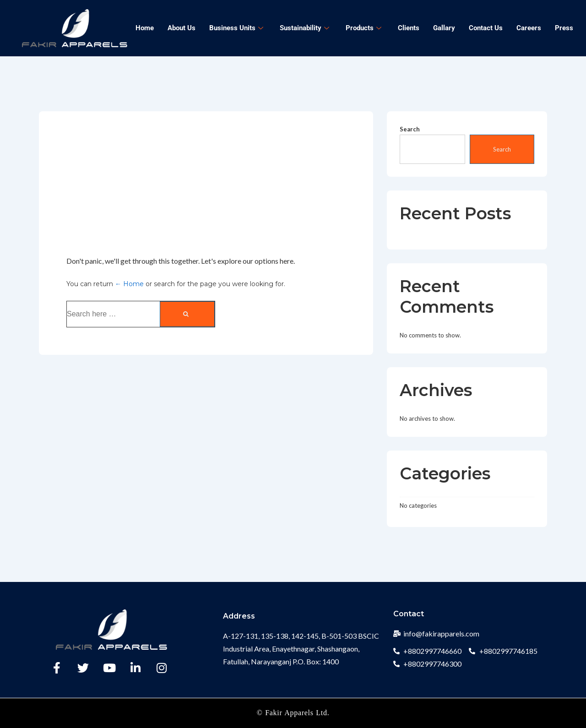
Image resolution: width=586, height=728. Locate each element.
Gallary (444, 28)
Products (364, 28)
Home (145, 28)
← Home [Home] (129, 284)
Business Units (236, 28)
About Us (182, 28)
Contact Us (486, 28)
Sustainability (304, 28)
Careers (529, 28)
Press (564, 28)
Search (410, 129)
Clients (409, 28)
